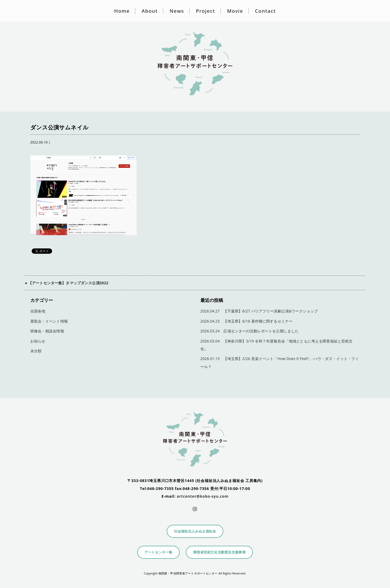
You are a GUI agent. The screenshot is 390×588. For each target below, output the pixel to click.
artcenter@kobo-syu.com (203, 496)
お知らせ (38, 341)
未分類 (36, 351)
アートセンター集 (158, 552)
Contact (265, 11)
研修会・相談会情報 (47, 331)
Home (122, 11)
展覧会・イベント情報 (49, 321)
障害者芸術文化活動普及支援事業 (219, 552)
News (177, 11)
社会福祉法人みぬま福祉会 (195, 531)
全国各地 (38, 311)
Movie (235, 11)
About (150, 11)
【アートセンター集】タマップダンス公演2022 (68, 283)
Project (206, 11)
